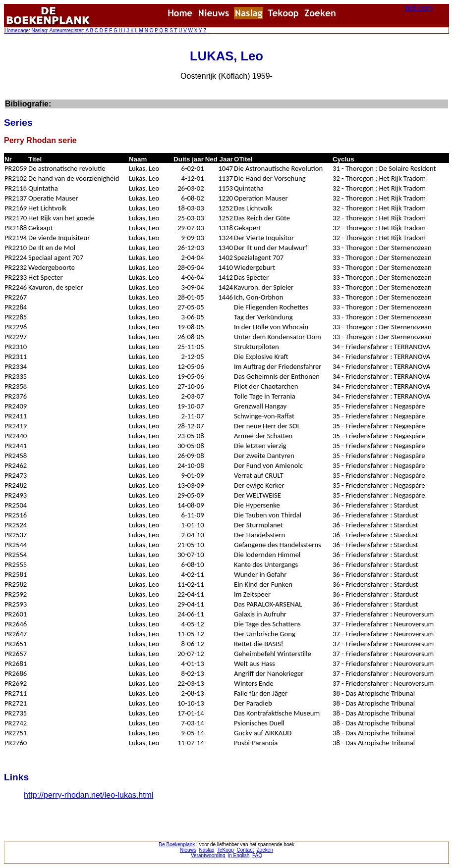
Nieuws (188, 850)
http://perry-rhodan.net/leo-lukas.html (88, 795)
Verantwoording (208, 855)
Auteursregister (66, 30)
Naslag (39, 30)
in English (239, 855)
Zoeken (265, 850)
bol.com (419, 8)
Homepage (17, 30)
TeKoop (226, 850)
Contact (245, 850)
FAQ (257, 855)
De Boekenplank (177, 844)
